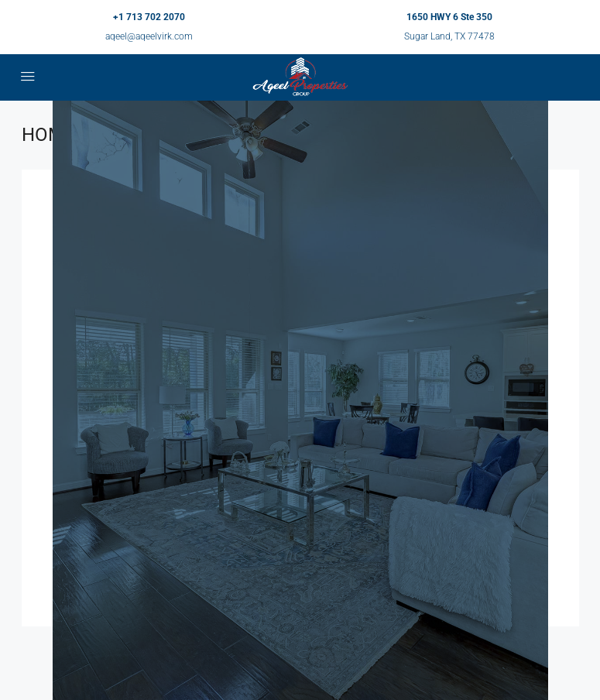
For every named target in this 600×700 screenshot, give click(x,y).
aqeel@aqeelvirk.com (149, 36)
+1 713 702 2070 (149, 17)
